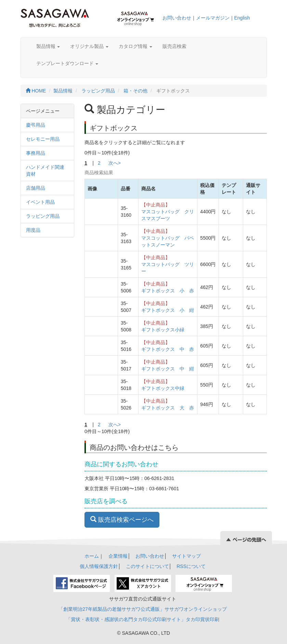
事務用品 (36, 153)
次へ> (115, 163)
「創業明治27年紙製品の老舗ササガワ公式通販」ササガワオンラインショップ (143, 609)
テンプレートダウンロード (67, 63)
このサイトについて (147, 566)
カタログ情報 (135, 46)
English (242, 18)
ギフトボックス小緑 (163, 330)
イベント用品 (40, 202)
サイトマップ (186, 556)
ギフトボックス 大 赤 (168, 408)
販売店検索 (174, 46)
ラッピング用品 (98, 91)
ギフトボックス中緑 (163, 388)
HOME (36, 91)
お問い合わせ (177, 18)
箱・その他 (135, 91)
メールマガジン (213, 18)
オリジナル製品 (89, 46)
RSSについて (191, 566)
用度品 (33, 230)
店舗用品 (36, 188)
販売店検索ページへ (122, 520)
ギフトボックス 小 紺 (168, 310)
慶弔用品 (36, 125)
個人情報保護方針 (99, 566)
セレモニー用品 (43, 139)
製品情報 (48, 46)
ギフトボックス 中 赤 (168, 349)
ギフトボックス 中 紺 (168, 369)
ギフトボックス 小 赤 (168, 291)
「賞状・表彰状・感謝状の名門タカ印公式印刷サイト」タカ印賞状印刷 (143, 619)
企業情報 (118, 556)
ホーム (92, 556)
